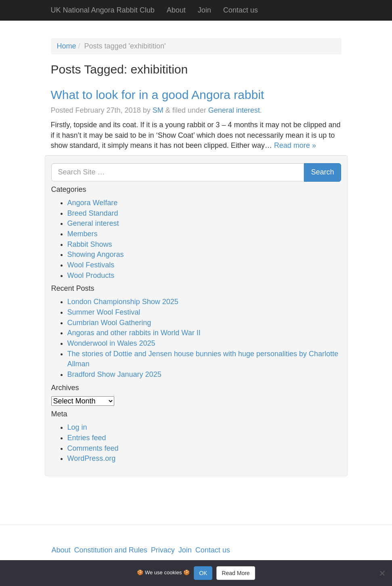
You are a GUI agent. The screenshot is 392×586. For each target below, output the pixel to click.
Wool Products (91, 275)
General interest (234, 110)
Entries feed (87, 438)
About (176, 10)
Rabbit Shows (90, 244)
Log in (77, 427)
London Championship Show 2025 (123, 302)
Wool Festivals (91, 265)
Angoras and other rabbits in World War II (134, 333)
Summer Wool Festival (104, 312)
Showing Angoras (96, 254)
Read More (236, 573)
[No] (382, 573)
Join (204, 10)
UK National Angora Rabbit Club (103, 10)
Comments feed (93, 448)
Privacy (163, 550)
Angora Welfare (93, 203)
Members (83, 234)
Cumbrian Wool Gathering (109, 323)
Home (67, 46)
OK (203, 573)
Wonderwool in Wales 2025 (111, 343)
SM (158, 110)
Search (322, 172)
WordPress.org (92, 458)
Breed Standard (93, 213)
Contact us (241, 10)
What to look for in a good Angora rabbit (158, 95)
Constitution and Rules (111, 550)
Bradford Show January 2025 (114, 374)
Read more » (295, 145)
